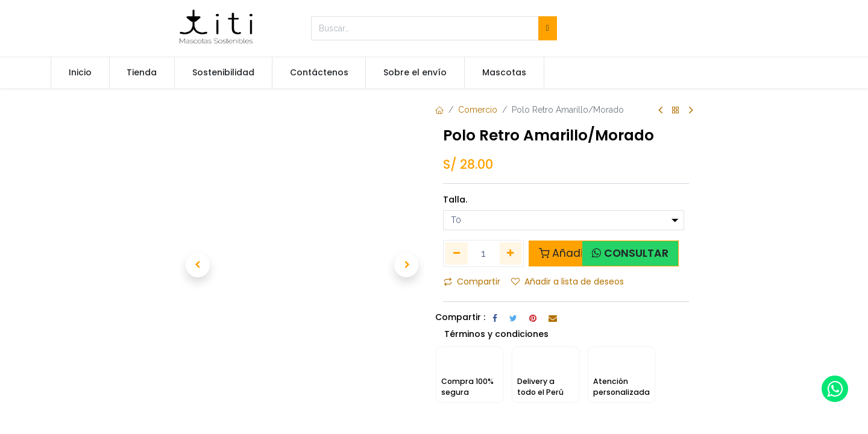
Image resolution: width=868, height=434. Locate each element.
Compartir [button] (472, 281)
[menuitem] (80, 73)
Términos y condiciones (496, 351)
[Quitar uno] (457, 253)
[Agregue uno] (511, 253)
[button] (198, 265)
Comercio (478, 110)
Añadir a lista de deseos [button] (568, 281)
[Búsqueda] (548, 28)
